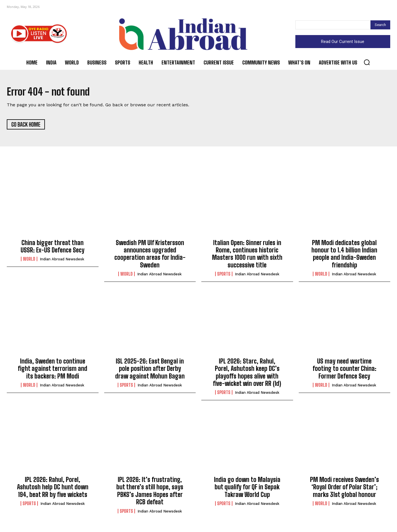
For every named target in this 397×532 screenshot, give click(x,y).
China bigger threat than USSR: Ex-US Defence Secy (53, 248)
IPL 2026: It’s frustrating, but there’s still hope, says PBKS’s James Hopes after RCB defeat (150, 493)
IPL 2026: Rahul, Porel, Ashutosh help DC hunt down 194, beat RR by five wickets (53, 489)
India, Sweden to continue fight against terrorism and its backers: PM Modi (53, 371)
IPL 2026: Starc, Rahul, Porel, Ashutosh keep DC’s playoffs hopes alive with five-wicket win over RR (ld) (247, 374)
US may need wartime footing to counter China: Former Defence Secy (344, 371)
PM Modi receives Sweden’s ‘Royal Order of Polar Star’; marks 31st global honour (344, 489)
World (29, 261)
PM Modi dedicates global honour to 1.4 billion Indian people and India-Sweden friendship (344, 256)
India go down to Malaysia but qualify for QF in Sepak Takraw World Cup (247, 489)
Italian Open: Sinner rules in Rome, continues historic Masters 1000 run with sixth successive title (247, 256)
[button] (367, 62)
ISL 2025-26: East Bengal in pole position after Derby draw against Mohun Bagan (150, 371)
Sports (224, 276)
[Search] (380, 25)
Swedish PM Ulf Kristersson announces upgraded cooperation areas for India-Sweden (150, 256)
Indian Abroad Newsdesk (62, 261)
